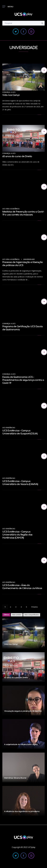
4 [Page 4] (21, 607)
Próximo (35, 607)
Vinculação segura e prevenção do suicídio (23, 711)
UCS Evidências (9, 428)
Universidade (29, 259)
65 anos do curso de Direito (17, 156)
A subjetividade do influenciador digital (21, 745)
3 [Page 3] (16, 607)
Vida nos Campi (11, 95)
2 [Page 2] (11, 607)
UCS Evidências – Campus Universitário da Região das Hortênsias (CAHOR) (17, 535)
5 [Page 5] (26, 607)
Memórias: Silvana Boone (15, 778)
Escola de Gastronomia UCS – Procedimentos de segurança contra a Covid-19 (23, 380)
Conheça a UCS (9, 92)
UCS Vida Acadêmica (11, 209)
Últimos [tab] (6, 615)
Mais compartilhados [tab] (32, 615)
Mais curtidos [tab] (17, 615)
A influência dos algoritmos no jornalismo (22, 812)
